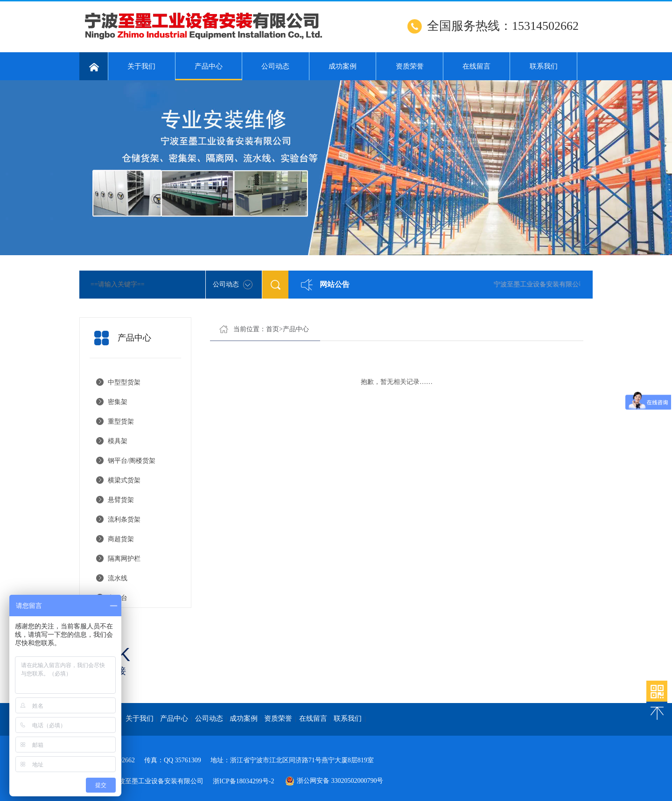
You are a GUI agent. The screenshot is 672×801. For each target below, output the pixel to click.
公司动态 (275, 66)
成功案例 (343, 66)
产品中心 (209, 71)
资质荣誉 (410, 66)
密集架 (118, 402)
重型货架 (121, 421)
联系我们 (544, 66)
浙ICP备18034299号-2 (243, 781)
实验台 (118, 598)
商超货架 (121, 539)
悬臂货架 (121, 500)
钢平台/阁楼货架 (132, 461)
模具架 (118, 441)
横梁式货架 (124, 480)
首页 (273, 329)
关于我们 (141, 66)
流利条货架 (124, 519)
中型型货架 (124, 382)
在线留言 (476, 66)
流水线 (118, 578)
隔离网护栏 (124, 559)
